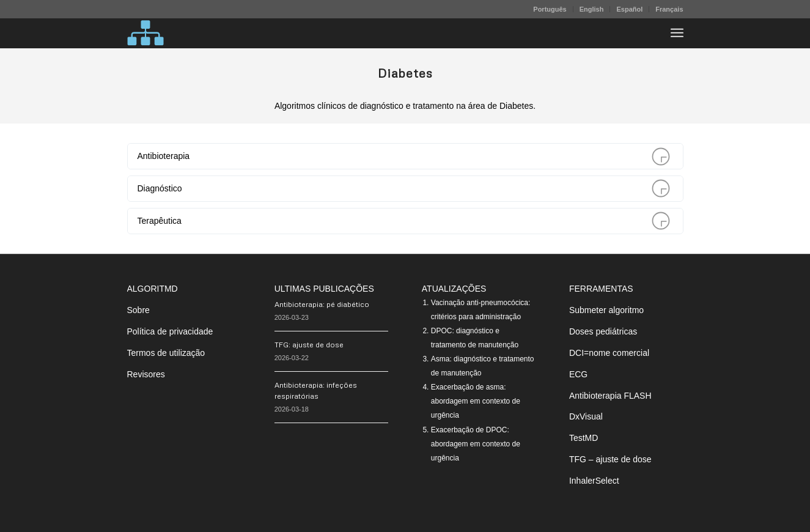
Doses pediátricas (603, 331)
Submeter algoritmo (606, 310)
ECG (578, 374)
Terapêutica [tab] (403, 221)
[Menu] (677, 33)
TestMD (584, 438)
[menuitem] (550, 9)
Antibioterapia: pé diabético (322, 304)
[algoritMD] (145, 33)
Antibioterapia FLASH (610, 396)
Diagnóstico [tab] (403, 189)
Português (550, 9)
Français (669, 9)
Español (629, 9)
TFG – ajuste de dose (610, 459)
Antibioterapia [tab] (403, 156)
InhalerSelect (594, 481)
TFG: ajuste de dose (309, 345)
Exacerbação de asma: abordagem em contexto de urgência (476, 401)
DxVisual (586, 416)
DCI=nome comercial (609, 353)
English (592, 9)
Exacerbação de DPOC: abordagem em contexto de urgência (476, 444)
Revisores (146, 374)
